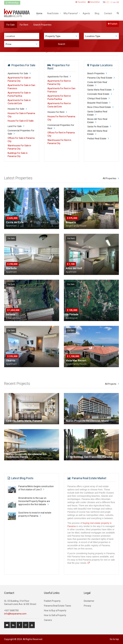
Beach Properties (96, 73)
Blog (97, 13)
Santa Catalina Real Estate (97, 113)
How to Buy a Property (55, 610)
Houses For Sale (16, 109)
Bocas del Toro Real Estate (97, 121)
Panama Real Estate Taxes (58, 606)
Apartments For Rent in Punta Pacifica (59, 97)
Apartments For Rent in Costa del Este (59, 105)
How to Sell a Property (55, 615)
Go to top (114, 639)
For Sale (11, 25)
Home (39, 13)
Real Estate (53, 13)
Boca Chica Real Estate (99, 107)
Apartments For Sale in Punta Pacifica (19, 94)
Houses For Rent (56, 112)
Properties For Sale (23, 65)
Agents (86, 13)
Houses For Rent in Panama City (61, 118)
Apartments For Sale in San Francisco (21, 87)
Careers (48, 620)
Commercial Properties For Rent (61, 127)
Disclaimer (89, 601)
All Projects (111, 384)
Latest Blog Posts (22, 478)
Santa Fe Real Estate (98, 127)
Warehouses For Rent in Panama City (59, 142)
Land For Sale (15, 126)
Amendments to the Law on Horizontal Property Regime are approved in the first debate (34, 501)
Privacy (87, 606)
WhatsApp (12, 3)
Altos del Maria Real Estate (97, 132)
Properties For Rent (59, 67)
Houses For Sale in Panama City (21, 115)
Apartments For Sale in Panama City (19, 79)
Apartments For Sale (18, 73)
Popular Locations (101, 65)
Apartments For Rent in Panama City (59, 82)
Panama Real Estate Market (89, 478)
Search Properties (42, 25)
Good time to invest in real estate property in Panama (35, 514)
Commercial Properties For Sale (21, 132)
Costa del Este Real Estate (97, 84)
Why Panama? (71, 13)
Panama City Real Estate (100, 78)
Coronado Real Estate (98, 94)
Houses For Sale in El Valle (21, 121)
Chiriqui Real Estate (97, 98)
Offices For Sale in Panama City (21, 140)
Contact (108, 13)
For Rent (24, 25)
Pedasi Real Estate (97, 139)
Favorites (81, 2)
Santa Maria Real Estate (99, 90)
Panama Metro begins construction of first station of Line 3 (36, 488)
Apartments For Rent (58, 77)
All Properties (110, 178)
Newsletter (94, 2)
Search (62, 44)
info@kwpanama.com (15, 614)
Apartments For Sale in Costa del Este (19, 102)
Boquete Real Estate (98, 103)
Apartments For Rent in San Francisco (61, 90)
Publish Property (52, 601)
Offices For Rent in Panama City (61, 134)
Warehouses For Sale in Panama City (19, 147)
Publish (113, 24)
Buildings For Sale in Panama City (18, 155)
